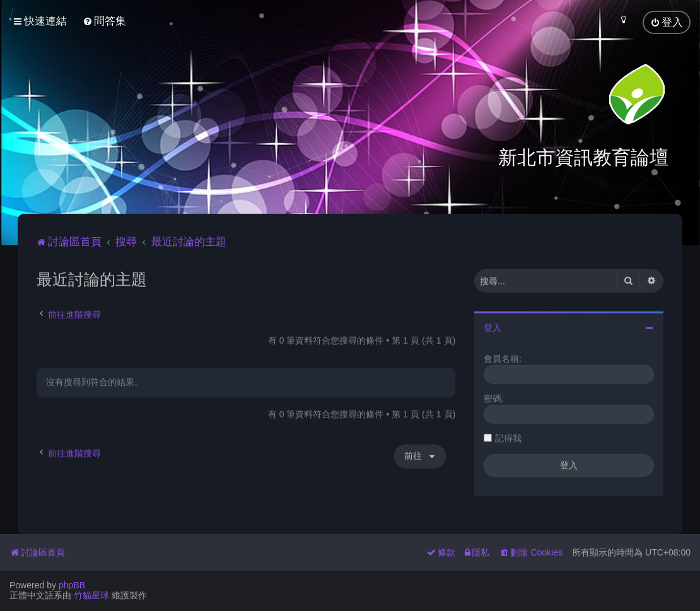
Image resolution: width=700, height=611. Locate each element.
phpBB (72, 585)
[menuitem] (104, 21)
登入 (493, 327)
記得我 (508, 437)
